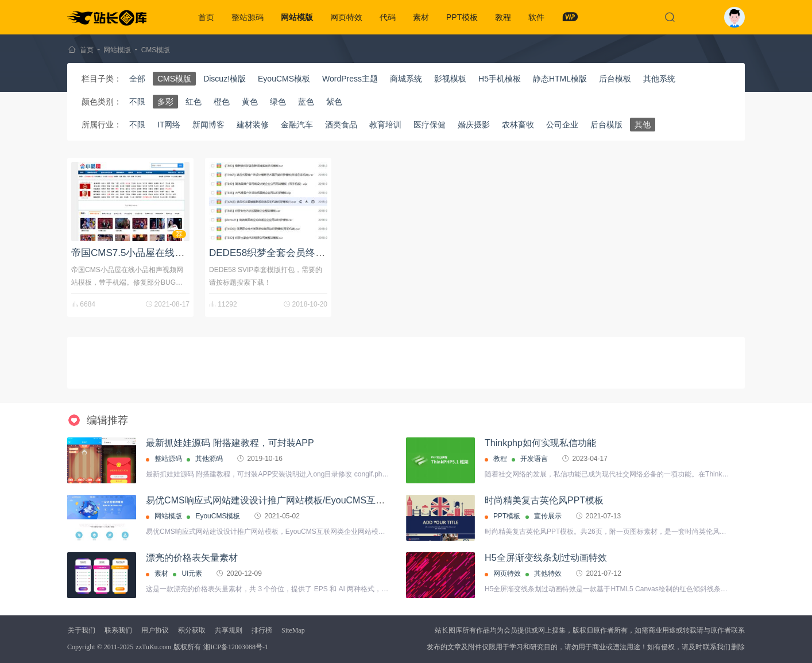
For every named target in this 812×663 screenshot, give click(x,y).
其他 (643, 125)
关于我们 (82, 630)
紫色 (334, 102)
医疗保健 (430, 125)
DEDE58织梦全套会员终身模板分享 (287, 253)
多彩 (165, 102)
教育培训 (385, 125)
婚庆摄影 (474, 125)
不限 (137, 102)
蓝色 (306, 102)
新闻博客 (208, 125)
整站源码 (248, 17)
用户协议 (155, 630)
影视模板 (450, 79)
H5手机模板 (500, 79)
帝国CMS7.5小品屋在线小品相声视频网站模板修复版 (186, 253)
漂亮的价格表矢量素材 (192, 558)
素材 (421, 17)
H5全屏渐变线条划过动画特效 (546, 558)
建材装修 (253, 125)
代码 (388, 17)
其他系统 (659, 79)
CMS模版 (156, 50)
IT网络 (169, 125)
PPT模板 (462, 17)
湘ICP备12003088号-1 (236, 647)
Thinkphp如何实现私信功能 (540, 443)
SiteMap (293, 630)
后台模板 (615, 79)
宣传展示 (548, 516)
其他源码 (209, 459)
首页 (206, 17)
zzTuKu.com (153, 647)
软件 (536, 17)
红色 (194, 102)
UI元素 (192, 573)
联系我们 (118, 630)
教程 (503, 17)
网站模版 (297, 17)
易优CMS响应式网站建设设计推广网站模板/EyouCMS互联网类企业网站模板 (302, 500)
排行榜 (262, 630)
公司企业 (562, 125)
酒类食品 (341, 125)
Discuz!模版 (225, 79)
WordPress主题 (350, 79)
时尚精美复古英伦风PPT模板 (544, 500)
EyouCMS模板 (284, 79)
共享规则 (229, 630)
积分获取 (192, 630)
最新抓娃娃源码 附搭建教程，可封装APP (230, 443)
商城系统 (406, 79)
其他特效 (548, 573)
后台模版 (606, 125)
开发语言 (534, 459)
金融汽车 (297, 125)
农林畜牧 (518, 125)
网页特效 (346, 17)
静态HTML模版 (560, 79)
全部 (137, 79)
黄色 (250, 102)
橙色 (222, 102)
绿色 (278, 102)
